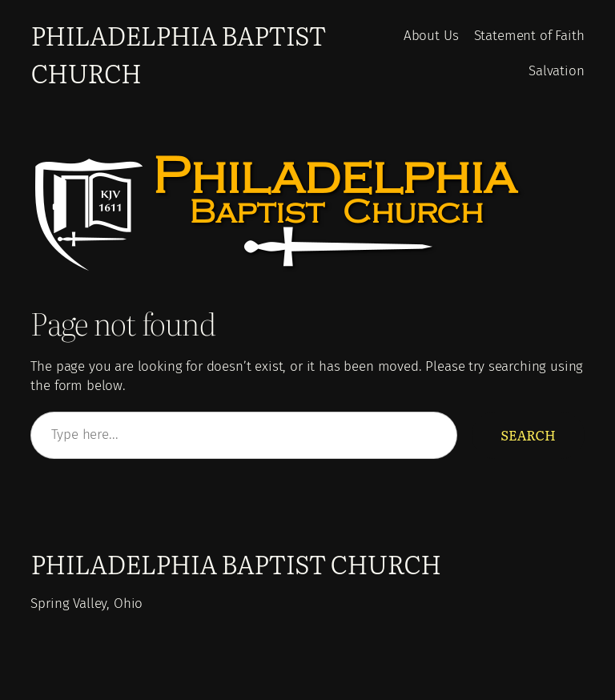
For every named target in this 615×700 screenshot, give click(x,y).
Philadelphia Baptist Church (235, 563)
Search (528, 435)
